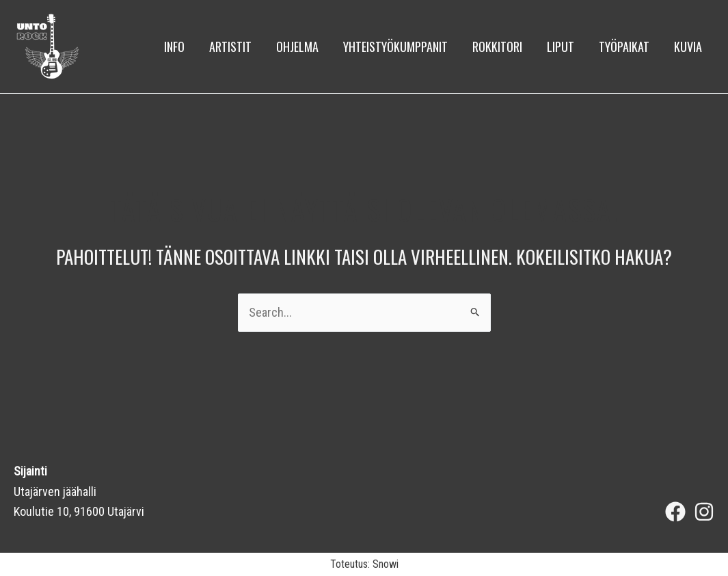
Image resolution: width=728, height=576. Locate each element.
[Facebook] (675, 512)
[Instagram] (704, 512)
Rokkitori (497, 47)
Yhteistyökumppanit (395, 47)
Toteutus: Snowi (364, 564)
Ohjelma (297, 47)
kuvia (688, 47)
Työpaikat (624, 47)
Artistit (230, 47)
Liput (561, 47)
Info (174, 47)
